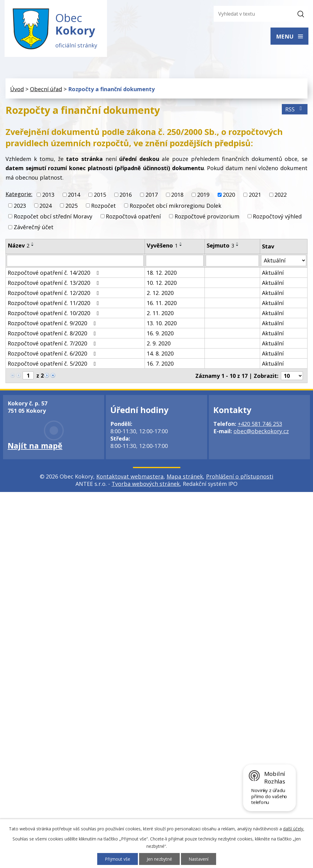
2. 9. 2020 (159, 343)
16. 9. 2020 (160, 333)
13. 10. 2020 (162, 323)
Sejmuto (220, 245)
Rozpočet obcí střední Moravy (53, 216)
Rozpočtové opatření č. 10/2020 (55, 313)
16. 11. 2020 (162, 303)
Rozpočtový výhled (277, 216)
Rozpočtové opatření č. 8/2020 (53, 333)
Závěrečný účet (34, 227)
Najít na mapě (35, 445)
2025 (72, 206)
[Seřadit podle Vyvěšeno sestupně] (181, 245)
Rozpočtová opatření (133, 216)
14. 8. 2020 (160, 353)
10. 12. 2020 (162, 283)
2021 (255, 195)
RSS (295, 109)
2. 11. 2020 (160, 313)
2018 (177, 195)
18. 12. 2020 (162, 273)
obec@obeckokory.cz (261, 431)
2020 (229, 195)
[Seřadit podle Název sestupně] (33, 245)
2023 (20, 206)
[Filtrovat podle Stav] (284, 261)
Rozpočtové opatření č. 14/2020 (55, 273)
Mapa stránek (185, 476)
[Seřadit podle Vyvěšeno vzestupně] (181, 243)
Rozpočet (103, 206)
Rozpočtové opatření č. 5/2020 (53, 363)
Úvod (17, 89)
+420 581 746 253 (260, 424)
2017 (152, 195)
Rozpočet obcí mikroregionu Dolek (175, 206)
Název (18, 245)
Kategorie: (19, 194)
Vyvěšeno (162, 245)
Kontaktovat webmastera (130, 476)
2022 (281, 195)
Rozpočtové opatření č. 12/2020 (55, 293)
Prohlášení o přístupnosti (240, 476)
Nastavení (199, 859)
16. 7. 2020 (160, 363)
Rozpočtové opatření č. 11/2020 (55, 303)
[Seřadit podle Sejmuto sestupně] (238, 245)
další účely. (294, 829)
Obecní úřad (46, 89)
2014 (74, 195)
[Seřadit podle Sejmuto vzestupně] (238, 243)
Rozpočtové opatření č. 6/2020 (53, 353)
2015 (100, 195)
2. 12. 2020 (160, 293)
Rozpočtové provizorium (207, 216)
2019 (203, 195)
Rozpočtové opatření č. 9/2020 (53, 323)
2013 (48, 195)
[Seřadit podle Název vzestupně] (33, 243)
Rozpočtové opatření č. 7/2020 (53, 343)
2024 (46, 206)
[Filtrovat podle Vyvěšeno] (175, 261)
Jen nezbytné (159, 859)
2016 (126, 195)
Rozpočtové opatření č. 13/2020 (55, 283)
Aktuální (273, 273)
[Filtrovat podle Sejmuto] (232, 261)
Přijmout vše (118, 859)
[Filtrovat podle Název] (75, 261)
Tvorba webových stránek (146, 484)
